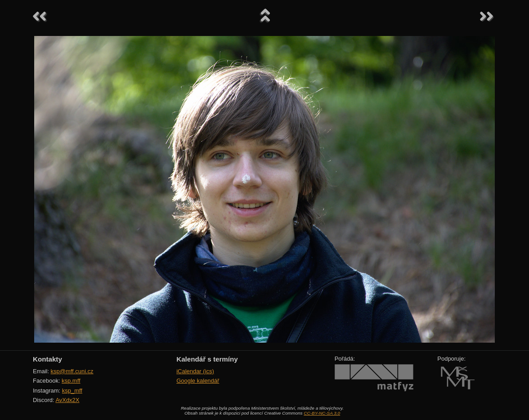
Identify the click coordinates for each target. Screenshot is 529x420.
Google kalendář (198, 381)
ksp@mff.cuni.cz (72, 371)
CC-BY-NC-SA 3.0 (322, 413)
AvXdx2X (67, 400)
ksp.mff (71, 381)
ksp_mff (72, 391)
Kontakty (47, 359)
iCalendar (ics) (195, 371)
